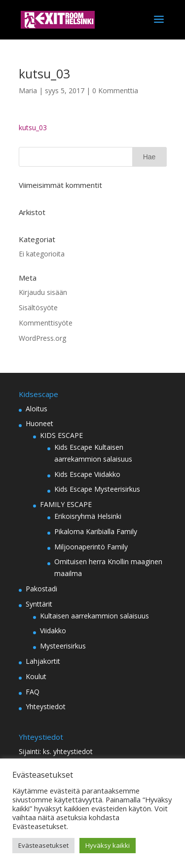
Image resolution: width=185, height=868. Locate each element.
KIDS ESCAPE (61, 435)
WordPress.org (42, 338)
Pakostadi (41, 589)
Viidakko (53, 631)
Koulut (36, 676)
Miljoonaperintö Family (91, 547)
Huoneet (39, 423)
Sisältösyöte (38, 307)
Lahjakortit (43, 661)
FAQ (33, 692)
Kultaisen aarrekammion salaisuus (94, 616)
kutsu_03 (33, 127)
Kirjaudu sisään (43, 292)
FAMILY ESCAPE (66, 504)
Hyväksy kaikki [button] (108, 845)
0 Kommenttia (115, 90)
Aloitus (37, 409)
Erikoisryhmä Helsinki (88, 516)
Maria (28, 90)
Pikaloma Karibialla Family (96, 531)
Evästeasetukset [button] (43, 845)
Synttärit (39, 604)
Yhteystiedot (46, 706)
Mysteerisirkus (63, 646)
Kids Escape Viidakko (87, 474)
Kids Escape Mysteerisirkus (97, 489)
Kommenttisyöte (46, 323)
